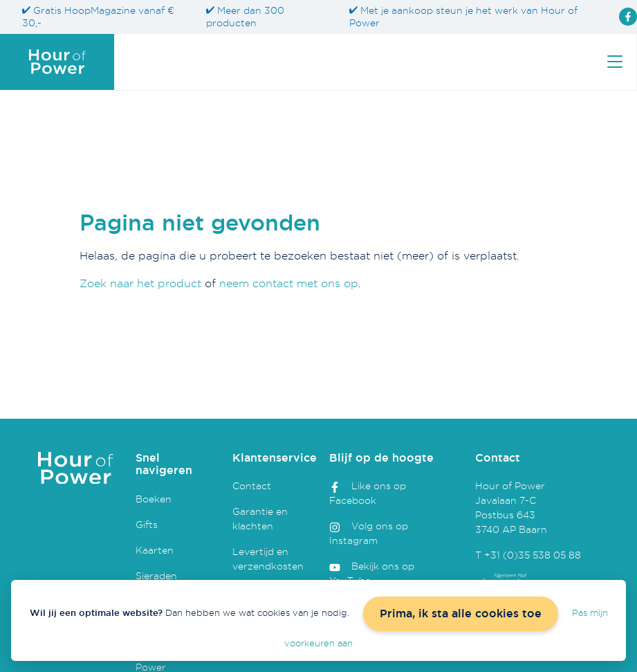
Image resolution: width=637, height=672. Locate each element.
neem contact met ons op (289, 283)
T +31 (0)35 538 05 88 (528, 555)
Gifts (147, 524)
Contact (252, 485)
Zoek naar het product (140, 283)
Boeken (154, 499)
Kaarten (155, 550)
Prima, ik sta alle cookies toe (461, 614)
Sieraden (156, 575)
